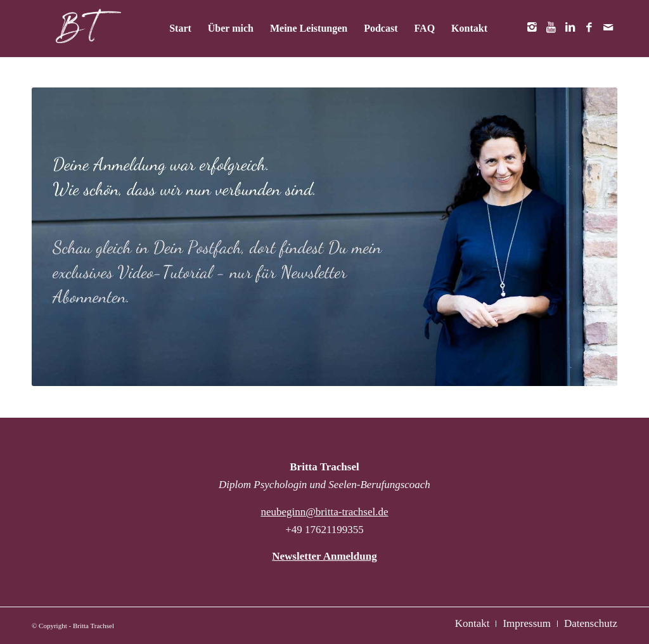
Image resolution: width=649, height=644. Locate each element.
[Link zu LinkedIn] (570, 28)
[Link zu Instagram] (532, 28)
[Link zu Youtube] (551, 28)
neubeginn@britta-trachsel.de (324, 512)
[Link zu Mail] (608, 28)
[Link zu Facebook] (589, 28)
